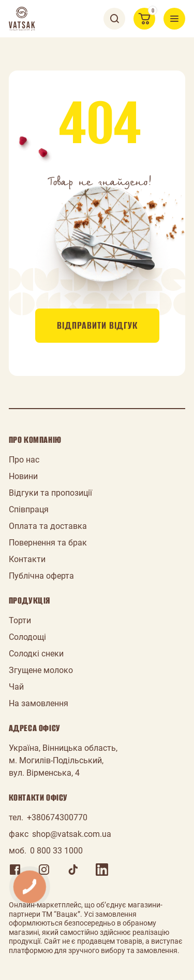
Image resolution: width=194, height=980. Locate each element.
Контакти (27, 559)
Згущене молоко (41, 670)
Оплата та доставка (48, 526)
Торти (20, 620)
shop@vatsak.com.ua (72, 834)
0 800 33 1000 (56, 851)
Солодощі (27, 637)
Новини (23, 476)
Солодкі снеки (36, 654)
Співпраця (29, 509)
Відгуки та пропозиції (50, 493)
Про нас (24, 460)
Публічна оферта (41, 576)
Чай (16, 687)
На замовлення (39, 703)
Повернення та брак (48, 543)
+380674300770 (57, 817)
